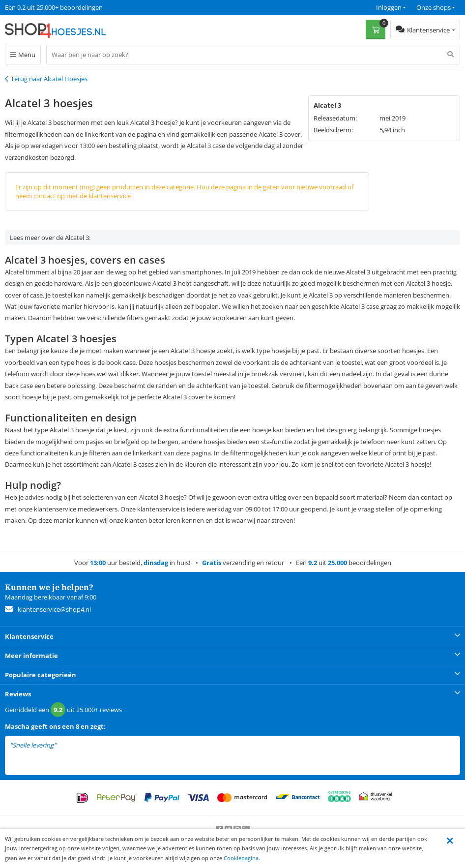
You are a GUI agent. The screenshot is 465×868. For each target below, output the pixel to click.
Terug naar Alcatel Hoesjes (49, 79)
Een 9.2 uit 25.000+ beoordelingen (54, 7)
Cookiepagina (241, 858)
